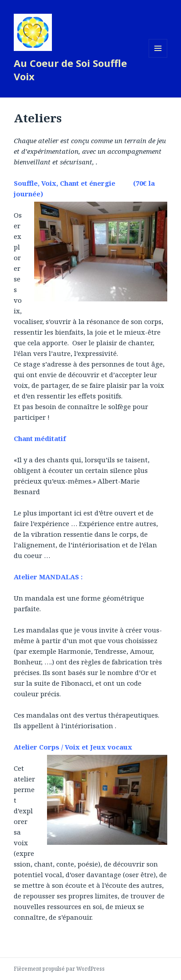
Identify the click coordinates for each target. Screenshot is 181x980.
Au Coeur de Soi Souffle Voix (70, 70)
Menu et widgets (158, 57)
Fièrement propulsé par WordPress (59, 969)
